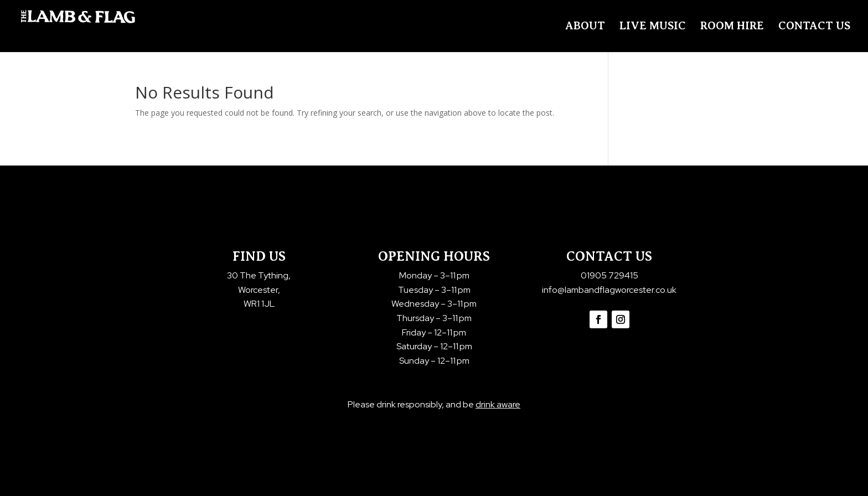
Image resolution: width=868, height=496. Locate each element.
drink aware (498, 404)
